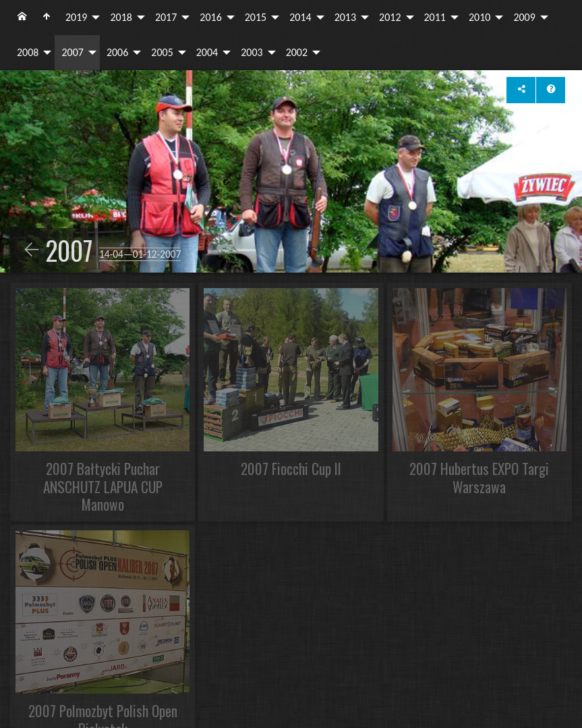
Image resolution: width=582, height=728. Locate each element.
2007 (72, 52)
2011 (435, 17)
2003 (252, 52)
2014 (300, 17)
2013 (345, 17)
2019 (76, 17)
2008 (28, 52)
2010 (479, 17)
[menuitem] (22, 18)
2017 (166, 17)
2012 (390, 17)
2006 (117, 52)
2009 (524, 17)
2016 (210, 17)
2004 (207, 52)
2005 (162, 52)
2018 (121, 17)
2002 (297, 52)
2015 (256, 17)
